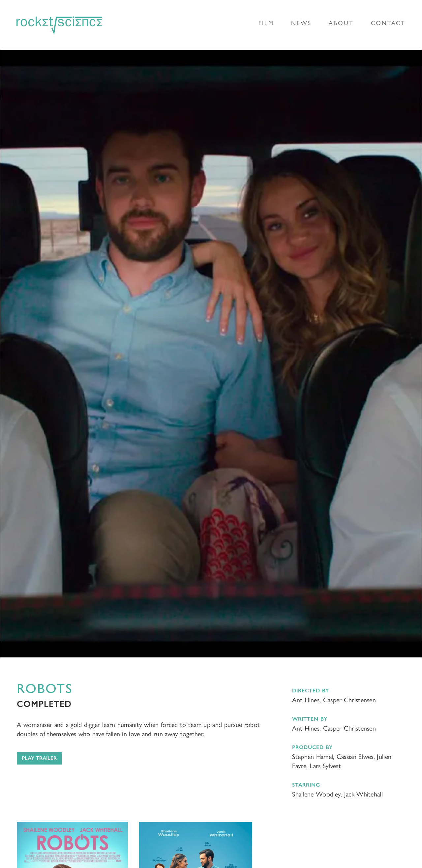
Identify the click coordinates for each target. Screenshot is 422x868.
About (341, 23)
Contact (388, 23)
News (301, 23)
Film (266, 23)
